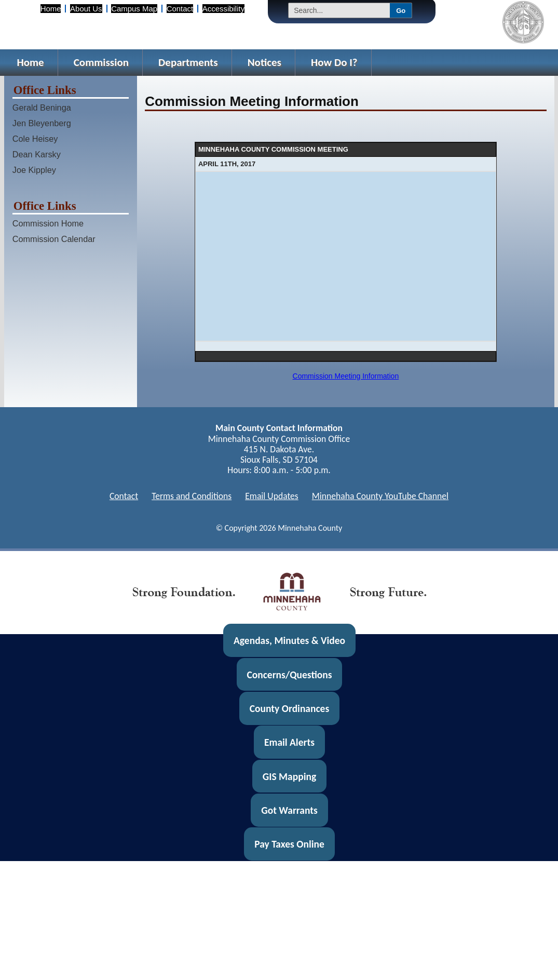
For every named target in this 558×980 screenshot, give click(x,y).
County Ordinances (289, 708)
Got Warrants (289, 810)
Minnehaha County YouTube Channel (380, 496)
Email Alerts (289, 742)
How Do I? (334, 62)
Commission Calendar (54, 239)
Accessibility (223, 9)
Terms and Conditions (192, 496)
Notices (264, 62)
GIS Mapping (289, 776)
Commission (101, 62)
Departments (188, 62)
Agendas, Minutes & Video (289, 640)
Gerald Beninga (42, 108)
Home (51, 9)
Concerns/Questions (289, 674)
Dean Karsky (37, 154)
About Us (86, 9)
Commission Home (48, 223)
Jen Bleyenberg (42, 123)
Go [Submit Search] (401, 11)
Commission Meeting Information (346, 376)
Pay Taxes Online (289, 844)
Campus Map (134, 9)
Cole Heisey (35, 139)
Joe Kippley (34, 170)
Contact (180, 9)
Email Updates (272, 496)
